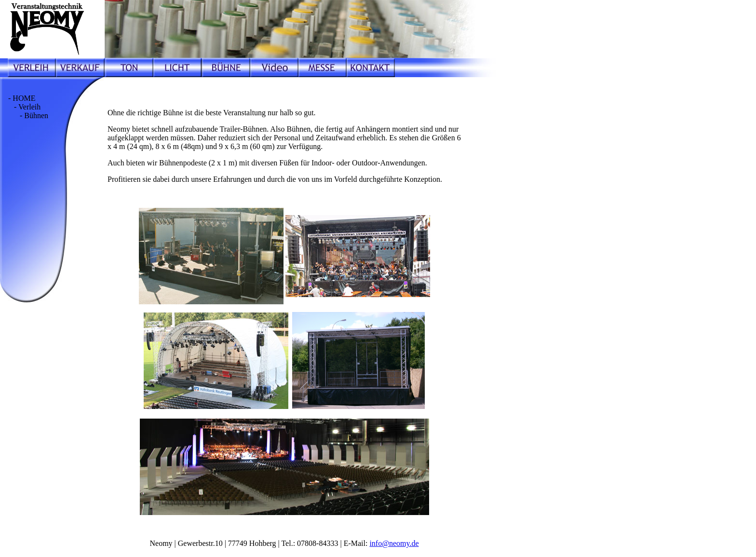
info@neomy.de (394, 543)
